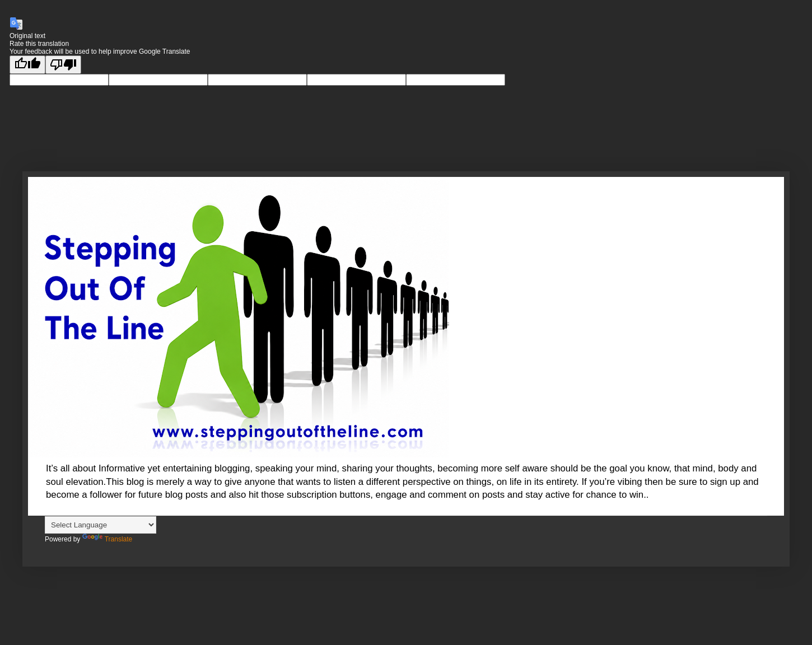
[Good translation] (27, 65)
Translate (108, 539)
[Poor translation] (63, 65)
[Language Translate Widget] (101, 525)
